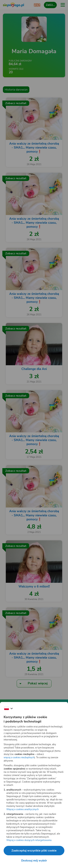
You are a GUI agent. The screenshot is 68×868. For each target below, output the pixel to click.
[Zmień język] (8, 709)
